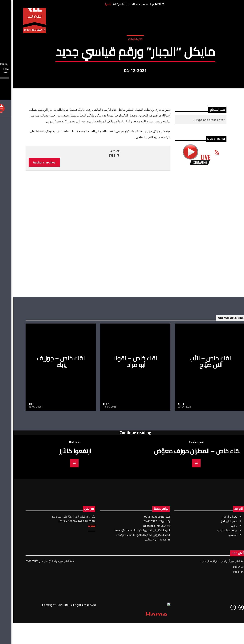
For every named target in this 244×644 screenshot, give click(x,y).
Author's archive (31, 281)
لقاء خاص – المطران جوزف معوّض (184, 569)
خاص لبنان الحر (122, 82)
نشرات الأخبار (216, 635)
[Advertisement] (187, 349)
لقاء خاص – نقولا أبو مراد (122, 480)
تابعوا (95, 4)
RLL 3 (101, 274)
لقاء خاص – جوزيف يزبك (47, 480)
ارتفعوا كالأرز (62, 569)
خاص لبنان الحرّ (216, 640)
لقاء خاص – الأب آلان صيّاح (197, 480)
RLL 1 (18, 523)
